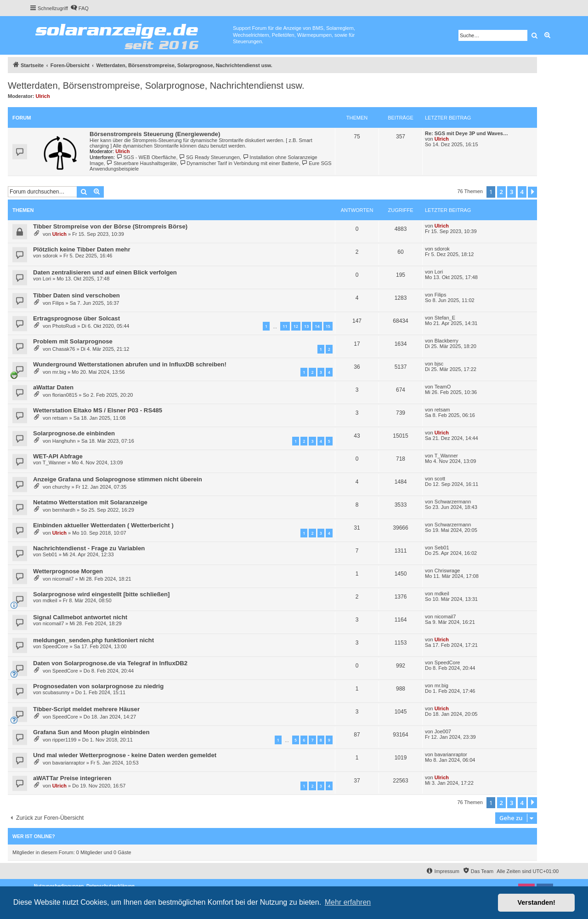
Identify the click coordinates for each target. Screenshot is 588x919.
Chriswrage (447, 571)
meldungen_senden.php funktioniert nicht (93, 640)
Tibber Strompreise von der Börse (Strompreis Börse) (110, 226)
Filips (58, 303)
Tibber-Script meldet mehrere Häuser (86, 709)
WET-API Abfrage (58, 456)
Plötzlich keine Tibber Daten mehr (82, 249)
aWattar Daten (53, 387)
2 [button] (501, 192)
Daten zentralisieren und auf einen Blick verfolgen (105, 272)
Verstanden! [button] (537, 902)
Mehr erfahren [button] (348, 902)
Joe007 (443, 731)
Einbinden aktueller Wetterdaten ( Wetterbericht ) (103, 525)
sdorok (50, 256)
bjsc (439, 364)
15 (328, 326)
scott (440, 479)
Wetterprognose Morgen (68, 571)
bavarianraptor (69, 763)
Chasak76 (64, 349)
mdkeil (50, 600)
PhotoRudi (64, 326)
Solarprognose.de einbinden (74, 433)
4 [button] (522, 192)
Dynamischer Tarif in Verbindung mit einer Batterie (239, 163)
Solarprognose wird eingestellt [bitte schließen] (102, 594)
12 (296, 326)
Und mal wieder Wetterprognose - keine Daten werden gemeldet (125, 755)
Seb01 (50, 554)
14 (317, 326)
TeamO (443, 387)
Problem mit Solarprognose (73, 341)
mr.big (59, 372)
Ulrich (43, 96)
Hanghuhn (64, 441)
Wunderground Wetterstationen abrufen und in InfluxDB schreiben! (130, 364)
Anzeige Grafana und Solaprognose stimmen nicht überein (118, 479)
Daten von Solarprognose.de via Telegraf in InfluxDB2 (110, 663)
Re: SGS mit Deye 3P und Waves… (466, 133)
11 (285, 326)
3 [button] (512, 192)
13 (306, 326)
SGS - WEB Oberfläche (146, 157)
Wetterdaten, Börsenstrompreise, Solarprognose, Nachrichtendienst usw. (156, 86)
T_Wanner (54, 462)
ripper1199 (65, 740)
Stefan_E (445, 318)
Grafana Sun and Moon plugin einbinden (91, 732)
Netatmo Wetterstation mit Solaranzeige (90, 502)
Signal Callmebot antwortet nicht (80, 617)
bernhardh (64, 510)
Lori (47, 279)
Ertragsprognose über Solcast (76, 318)
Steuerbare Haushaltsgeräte (142, 163)
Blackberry (447, 341)
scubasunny (56, 692)
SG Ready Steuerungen (209, 157)
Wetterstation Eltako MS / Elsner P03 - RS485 (98, 410)
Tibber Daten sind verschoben (76, 295)
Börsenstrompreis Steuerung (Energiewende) (155, 134)
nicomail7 (63, 579)
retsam (60, 418)
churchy (61, 487)
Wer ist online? (34, 836)
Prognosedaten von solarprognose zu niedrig (98, 686)
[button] (532, 192)
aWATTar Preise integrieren (72, 778)
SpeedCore (56, 646)
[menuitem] (79, 8)
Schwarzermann (453, 502)
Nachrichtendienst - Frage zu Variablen (89, 548)
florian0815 (65, 395)
